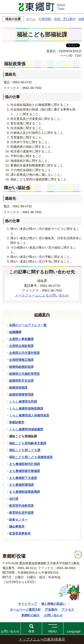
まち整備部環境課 (21, 485)
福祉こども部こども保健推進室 (31, 457)
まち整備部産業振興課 (25, 492)
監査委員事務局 (20, 533)
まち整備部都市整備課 (25, 471)
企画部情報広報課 (21, 360)
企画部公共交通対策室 (24, 353)
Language (74, 631)
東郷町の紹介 (30, 615)
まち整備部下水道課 (23, 478)
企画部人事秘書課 (21, 339)
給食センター (18, 520)
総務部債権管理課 (21, 395)
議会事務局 (17, 526)
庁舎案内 (51, 610)
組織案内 (42, 315)
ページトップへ (78, 555)
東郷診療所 (17, 422)
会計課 (14, 499)
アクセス (68, 610)
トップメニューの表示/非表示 (42, 639)
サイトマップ (27, 604)
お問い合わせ (10, 631)
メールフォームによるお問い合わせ (42, 295)
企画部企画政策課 (21, 346)
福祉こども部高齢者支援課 (28, 443)
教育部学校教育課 (21, 506)
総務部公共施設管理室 (24, 374)
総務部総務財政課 (21, 367)
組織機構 (15, 332)
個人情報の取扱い (54, 604)
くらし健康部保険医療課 (26, 408)
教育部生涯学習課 (21, 513)
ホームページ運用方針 (25, 610)
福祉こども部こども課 (25, 450)
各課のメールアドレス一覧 (28, 325)
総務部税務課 (18, 388)
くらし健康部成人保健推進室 (29, 415)
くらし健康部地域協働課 (26, 429)
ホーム (31, 19)
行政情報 (45, 19)
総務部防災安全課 (21, 381)
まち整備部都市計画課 (25, 464)
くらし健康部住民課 (23, 402)
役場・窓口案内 (65, 19)
